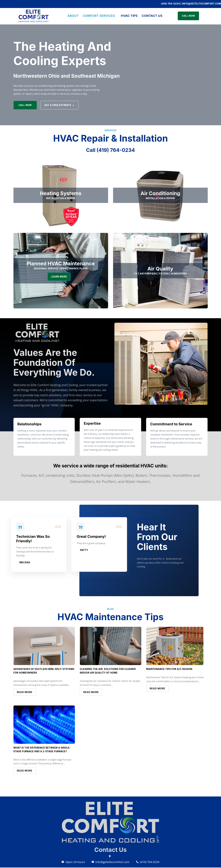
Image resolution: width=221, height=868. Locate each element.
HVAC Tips (130, 16)
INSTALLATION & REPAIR (61, 198)
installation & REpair (160, 198)
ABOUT (71, 16)
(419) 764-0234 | (171, 4)
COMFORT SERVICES (98, 16)
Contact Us (154, 16)
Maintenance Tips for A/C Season (169, 669)
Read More (25, 692)
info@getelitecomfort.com (202, 4)
